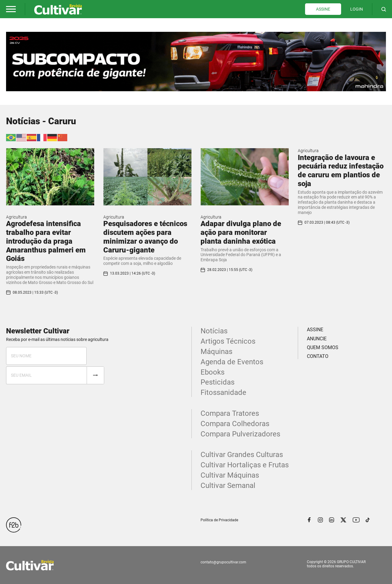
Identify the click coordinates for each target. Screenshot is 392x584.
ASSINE (323, 9)
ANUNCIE (317, 339)
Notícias (214, 331)
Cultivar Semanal (228, 486)
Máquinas (216, 352)
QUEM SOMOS (323, 347)
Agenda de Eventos (232, 362)
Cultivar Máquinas (230, 475)
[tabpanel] (196, 62)
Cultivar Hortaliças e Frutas (245, 465)
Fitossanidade (223, 392)
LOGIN (357, 9)
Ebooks (213, 372)
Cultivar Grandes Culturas (242, 455)
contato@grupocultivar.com (223, 562)
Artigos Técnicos (228, 341)
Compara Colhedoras (235, 424)
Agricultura (17, 217)
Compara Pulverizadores (240, 434)
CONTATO (318, 356)
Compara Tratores (230, 413)
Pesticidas (218, 382)
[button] (11, 9)
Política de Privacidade (219, 520)
